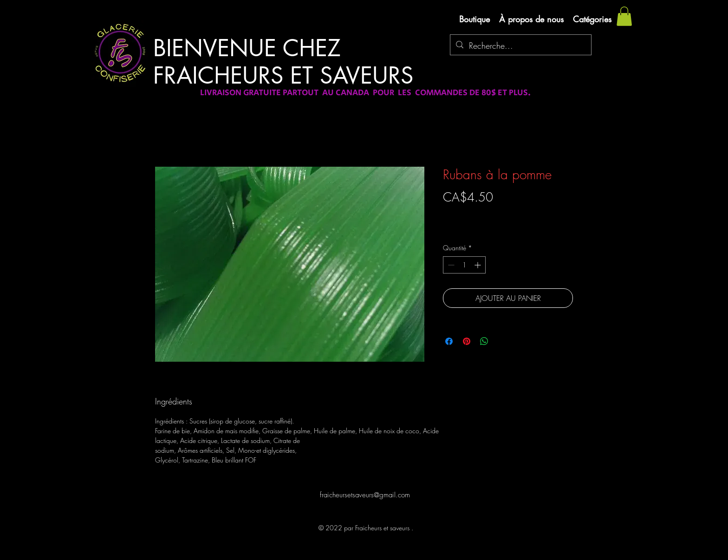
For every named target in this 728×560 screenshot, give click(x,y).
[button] (624, 16)
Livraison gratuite (465, 213)
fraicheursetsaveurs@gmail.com (365, 495)
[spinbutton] (464, 265)
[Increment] (478, 265)
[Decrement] (450, 265)
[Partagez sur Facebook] (449, 341)
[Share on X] (502, 341)
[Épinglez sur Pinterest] (467, 341)
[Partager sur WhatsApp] (484, 341)
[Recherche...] (520, 46)
